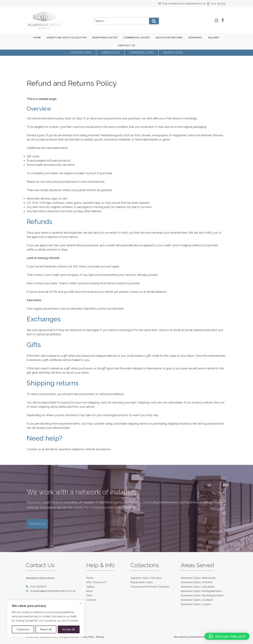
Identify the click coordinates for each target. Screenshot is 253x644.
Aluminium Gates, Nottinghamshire (201, 591)
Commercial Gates (137, 38)
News (90, 591)
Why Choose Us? (96, 582)
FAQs (89, 595)
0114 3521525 (217, 4)
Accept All (69, 629)
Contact (91, 600)
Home (37, 38)
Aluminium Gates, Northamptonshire (202, 595)
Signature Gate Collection (67, 38)
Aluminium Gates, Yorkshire (197, 582)
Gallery (214, 38)
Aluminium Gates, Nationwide (198, 578)
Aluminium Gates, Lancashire (198, 587)
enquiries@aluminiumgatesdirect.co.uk (184, 4)
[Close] (81, 603)
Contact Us (127, 45)
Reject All (46, 629)
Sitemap (100, 637)
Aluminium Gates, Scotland (197, 600)
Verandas (195, 38)
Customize (23, 629)
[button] (227, 636)
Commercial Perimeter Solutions (150, 587)
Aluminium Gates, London (196, 604)
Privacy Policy (87, 637)
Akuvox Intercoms (169, 38)
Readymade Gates (105, 38)
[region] (46, 619)
